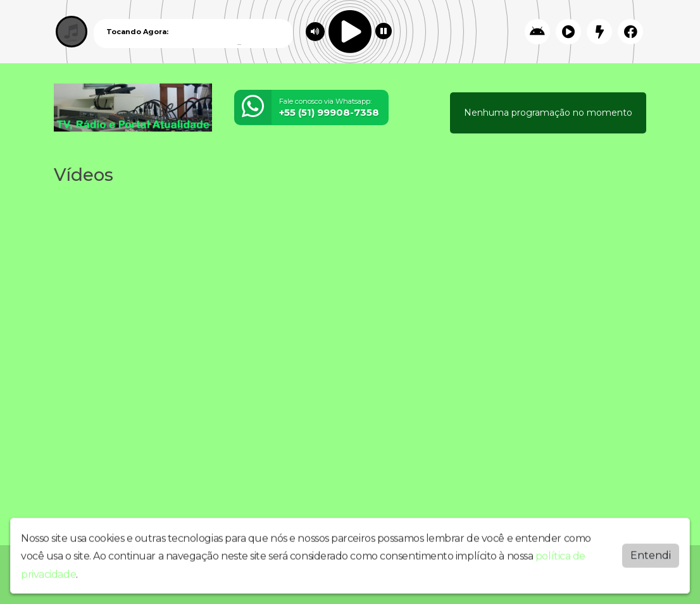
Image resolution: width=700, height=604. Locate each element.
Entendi (651, 552)
